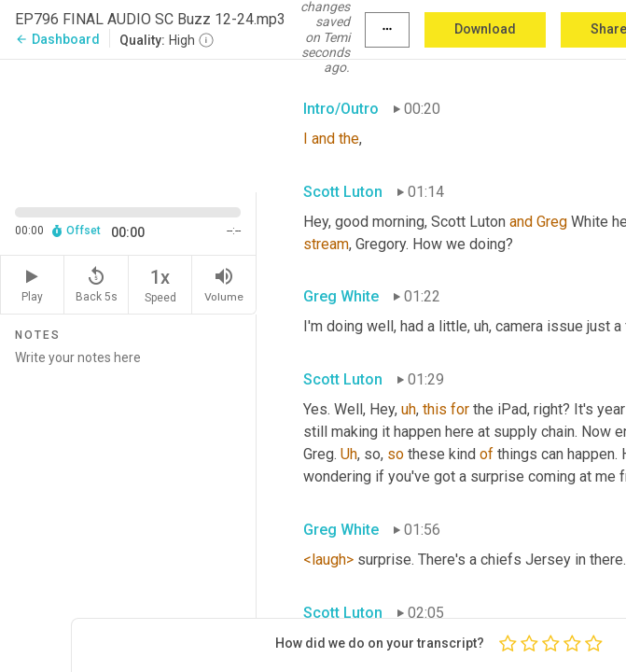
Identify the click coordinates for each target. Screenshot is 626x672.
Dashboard (57, 39)
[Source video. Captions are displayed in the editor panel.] (128, 124)
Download (485, 29)
